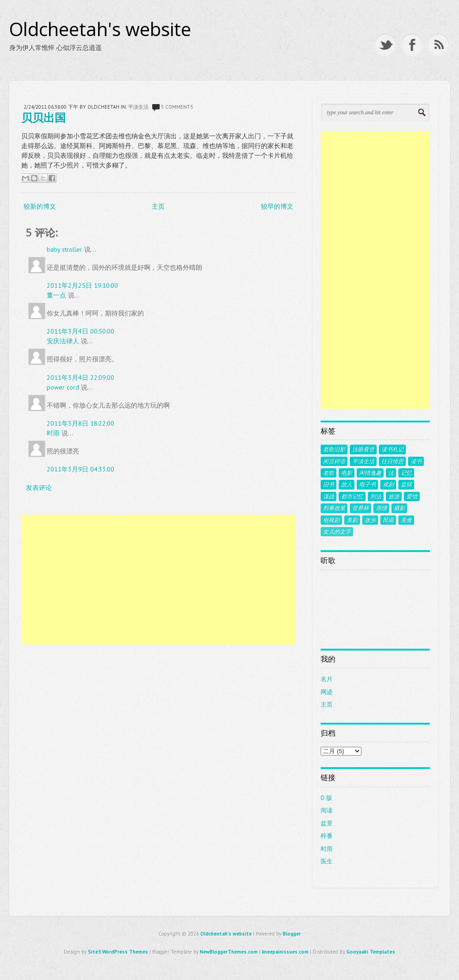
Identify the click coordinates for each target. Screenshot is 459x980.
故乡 (370, 520)
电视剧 (331, 520)
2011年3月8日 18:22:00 (81, 423)
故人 (347, 484)
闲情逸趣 (370, 473)
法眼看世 (363, 449)
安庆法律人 (63, 341)
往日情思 (392, 461)
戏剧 (388, 484)
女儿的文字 (337, 532)
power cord (63, 387)
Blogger (292, 934)
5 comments (177, 107)
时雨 (53, 433)
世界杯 (360, 508)
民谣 (388, 520)
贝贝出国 (43, 117)
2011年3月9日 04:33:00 (81, 469)
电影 (347, 473)
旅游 (394, 496)
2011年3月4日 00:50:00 (81, 331)
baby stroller (65, 249)
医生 (327, 861)
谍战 (329, 496)
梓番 (327, 836)
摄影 (399, 508)
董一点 (56, 295)
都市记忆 (352, 496)
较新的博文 (40, 206)
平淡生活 (138, 107)
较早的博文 (277, 206)
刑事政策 (334, 508)
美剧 (352, 520)
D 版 (326, 798)
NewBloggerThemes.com (229, 952)
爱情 (412, 496)
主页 (158, 206)
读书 (416, 461)
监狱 (406, 484)
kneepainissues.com (285, 952)
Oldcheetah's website (100, 29)
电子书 (367, 484)
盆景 (327, 823)
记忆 (406, 473)
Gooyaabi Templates (371, 952)
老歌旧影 (334, 449)
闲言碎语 (334, 461)
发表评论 (39, 488)
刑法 (376, 496)
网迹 (327, 692)
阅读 (327, 810)
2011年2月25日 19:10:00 (82, 285)
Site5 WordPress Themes (118, 952)
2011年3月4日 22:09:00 (81, 378)
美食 (406, 520)
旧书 (329, 484)
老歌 (329, 473)
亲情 (381, 508)
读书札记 (392, 449)
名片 (327, 679)
